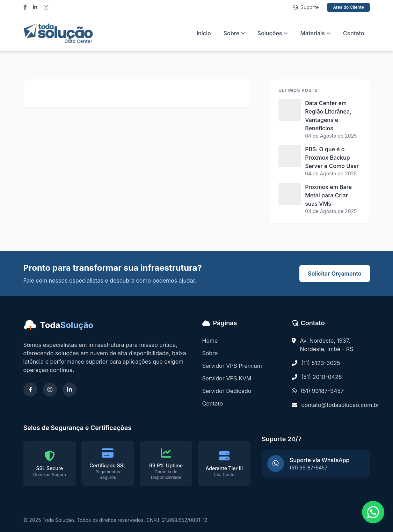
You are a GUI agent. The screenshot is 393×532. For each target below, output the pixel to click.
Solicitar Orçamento (334, 274)
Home (210, 341)
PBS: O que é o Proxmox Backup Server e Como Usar (332, 158)
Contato (354, 33)
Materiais (315, 33)
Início (204, 33)
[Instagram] (48, 7)
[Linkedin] (37, 7)
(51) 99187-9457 (322, 391)
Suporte (306, 7)
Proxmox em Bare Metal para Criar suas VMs (328, 195)
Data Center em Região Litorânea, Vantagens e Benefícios (328, 116)
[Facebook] (27, 7)
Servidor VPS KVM (227, 378)
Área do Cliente (348, 7)
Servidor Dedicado (227, 391)
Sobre (234, 33)
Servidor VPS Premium (232, 366)
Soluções (273, 33)
